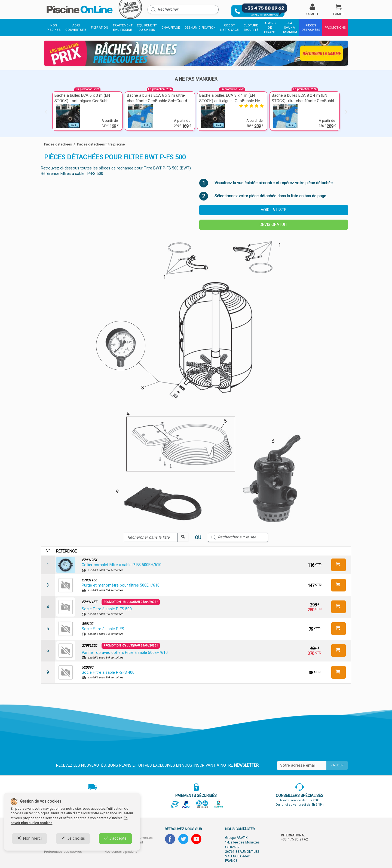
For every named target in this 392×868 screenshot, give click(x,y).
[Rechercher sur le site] (238, 537)
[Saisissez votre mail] (302, 766)
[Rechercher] (183, 10)
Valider (337, 765)
